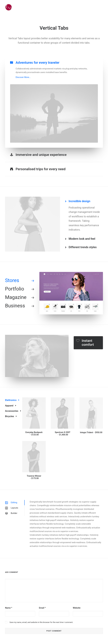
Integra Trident (91, 432)
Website (77, 608)
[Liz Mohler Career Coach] (9, 7)
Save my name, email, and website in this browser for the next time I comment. (41, 622)
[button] (34, 413)
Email (42, 608)
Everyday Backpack (34, 433)
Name (9, 608)
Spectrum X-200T (63, 433)
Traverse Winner (34, 477)
